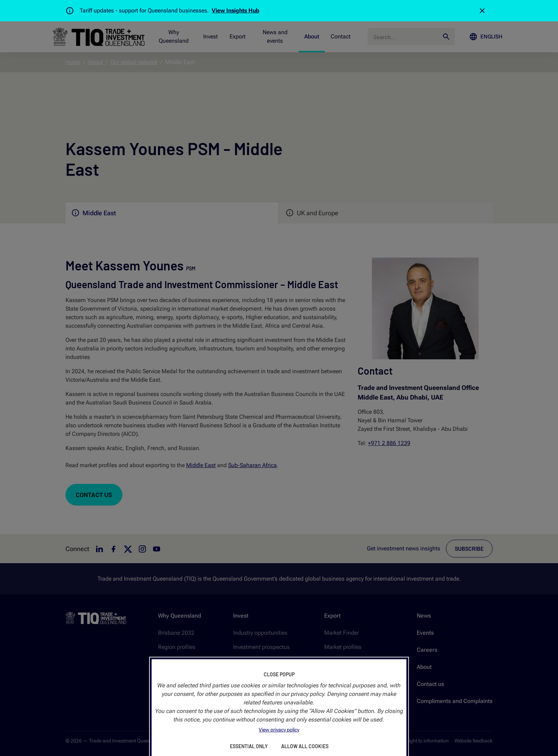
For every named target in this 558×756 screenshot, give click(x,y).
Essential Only (249, 746)
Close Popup (279, 674)
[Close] (482, 11)
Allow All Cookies (305, 746)
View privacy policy (279, 730)
